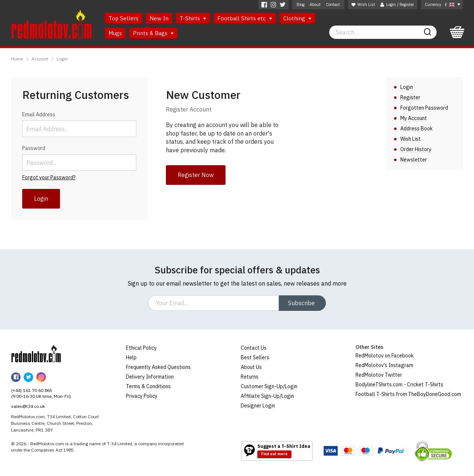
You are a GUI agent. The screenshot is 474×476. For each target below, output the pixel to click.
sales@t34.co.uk (28, 406)
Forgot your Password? (49, 177)
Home (17, 59)
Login (62, 59)
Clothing (297, 18)
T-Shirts (193, 18)
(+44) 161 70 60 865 (32, 390)
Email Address (39, 114)
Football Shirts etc (245, 18)
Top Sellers (123, 18)
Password (34, 148)
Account (40, 59)
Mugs (115, 33)
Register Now (196, 175)
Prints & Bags (153, 33)
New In (159, 18)
